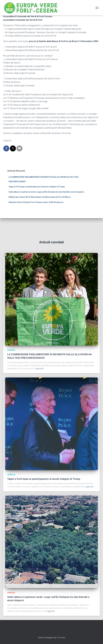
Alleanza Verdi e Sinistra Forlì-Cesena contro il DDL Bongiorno (36, 202)
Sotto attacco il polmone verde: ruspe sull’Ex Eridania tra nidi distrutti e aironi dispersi (46, 192)
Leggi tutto (39, 368)
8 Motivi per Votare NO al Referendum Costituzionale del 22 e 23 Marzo (40, 197)
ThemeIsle (61, 638)
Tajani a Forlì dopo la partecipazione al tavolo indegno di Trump (37, 187)
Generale (11, 350)
